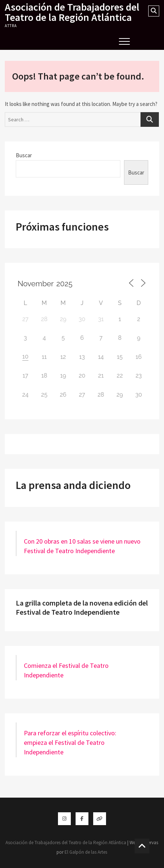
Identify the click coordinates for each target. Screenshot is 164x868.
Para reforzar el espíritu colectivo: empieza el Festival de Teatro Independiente (70, 742)
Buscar (24, 155)
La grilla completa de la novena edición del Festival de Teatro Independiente (82, 607)
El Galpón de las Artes (86, 852)
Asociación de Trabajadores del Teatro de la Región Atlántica (72, 12)
